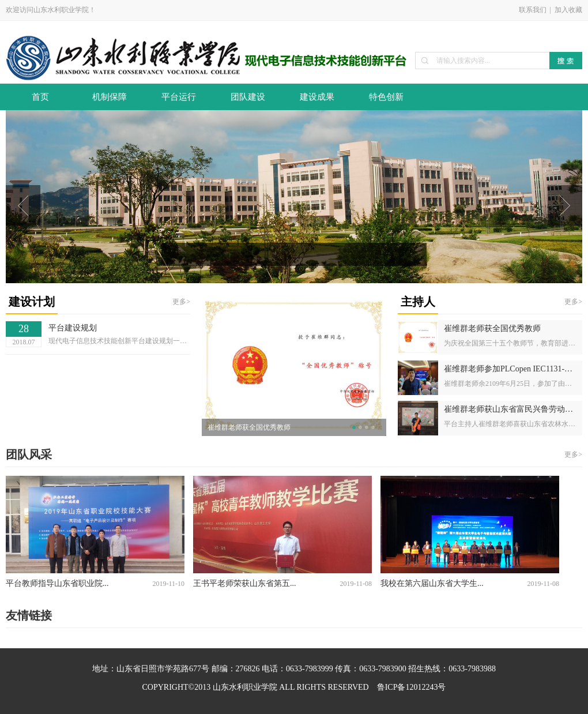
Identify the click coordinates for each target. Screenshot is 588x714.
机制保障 (110, 97)
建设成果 (317, 97)
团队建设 (248, 97)
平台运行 (179, 97)
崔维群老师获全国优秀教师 (249, 427)
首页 (40, 97)
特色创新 (386, 97)
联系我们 (533, 10)
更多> (181, 302)
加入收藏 (568, 10)
